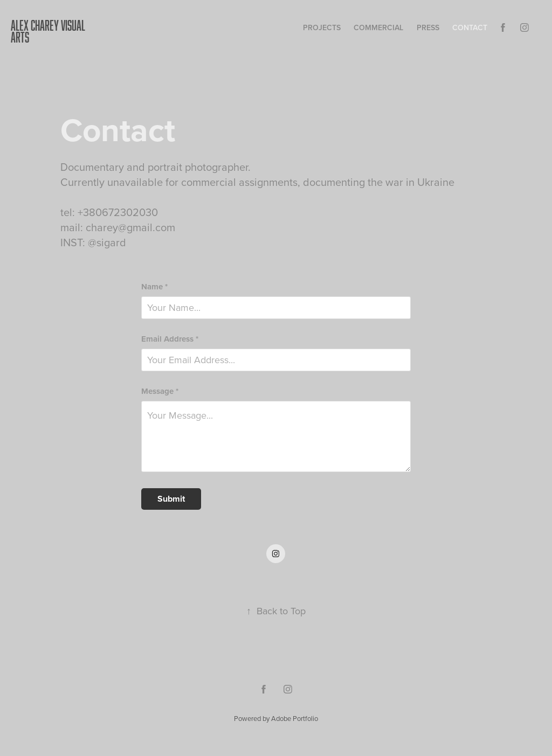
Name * (154, 287)
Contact (470, 27)
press (428, 27)
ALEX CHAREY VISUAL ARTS (49, 31)
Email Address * (170, 339)
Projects (322, 27)
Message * (160, 391)
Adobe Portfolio (295, 718)
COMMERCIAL (378, 27)
